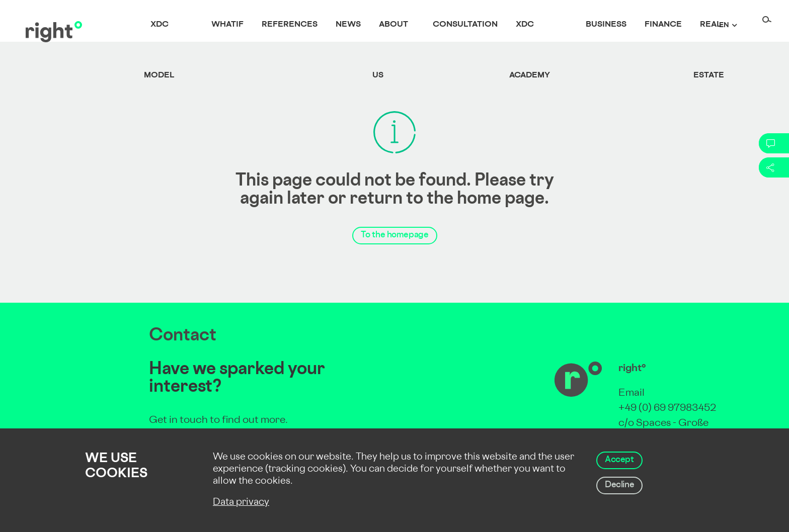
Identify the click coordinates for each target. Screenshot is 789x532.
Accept (619, 460)
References (290, 25)
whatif (227, 25)
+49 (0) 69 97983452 (667, 409)
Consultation (465, 25)
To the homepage (395, 235)
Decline (619, 485)
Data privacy (241, 503)
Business (606, 25)
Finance (663, 25)
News (348, 25)
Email (632, 393)
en (724, 25)
